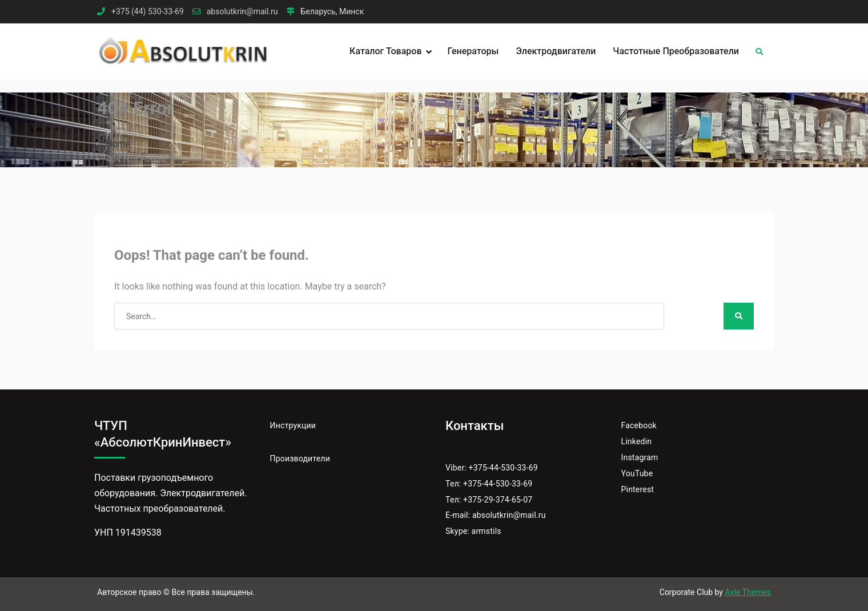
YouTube (637, 473)
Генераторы (473, 51)
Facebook (639, 425)
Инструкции (293, 425)
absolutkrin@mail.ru (242, 12)
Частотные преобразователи (676, 51)
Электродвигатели (556, 51)
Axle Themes (748, 592)
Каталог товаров (385, 51)
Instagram (640, 457)
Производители (300, 459)
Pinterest (638, 489)
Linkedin (637, 441)
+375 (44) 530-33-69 (148, 12)
